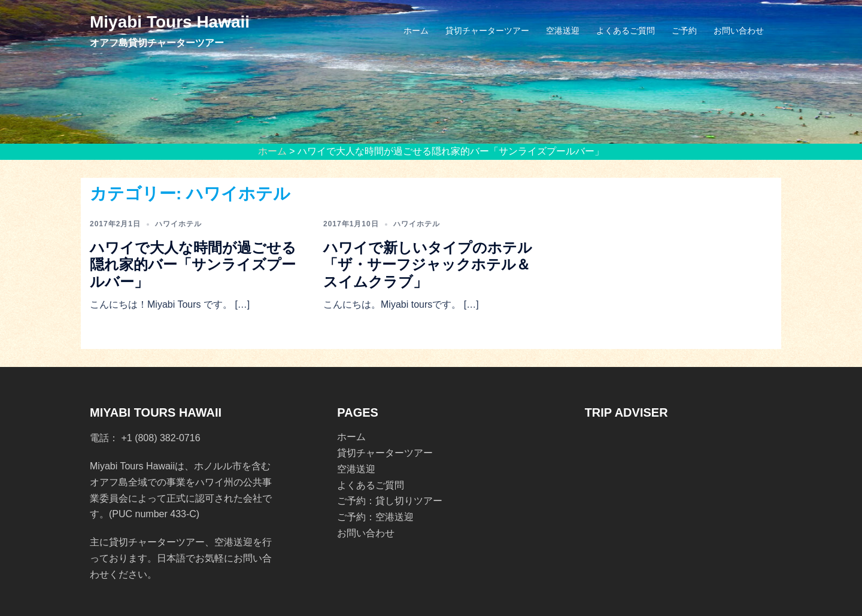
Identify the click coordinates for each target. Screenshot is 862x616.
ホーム (416, 31)
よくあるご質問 (626, 31)
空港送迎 (563, 31)
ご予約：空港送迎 (375, 517)
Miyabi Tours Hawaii (170, 22)
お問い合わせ (739, 31)
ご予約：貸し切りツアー (390, 501)
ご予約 (684, 31)
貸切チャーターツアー (487, 31)
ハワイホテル (178, 224)
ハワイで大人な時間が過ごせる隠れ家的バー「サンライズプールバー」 (193, 265)
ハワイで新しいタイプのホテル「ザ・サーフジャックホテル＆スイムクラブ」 (428, 265)
